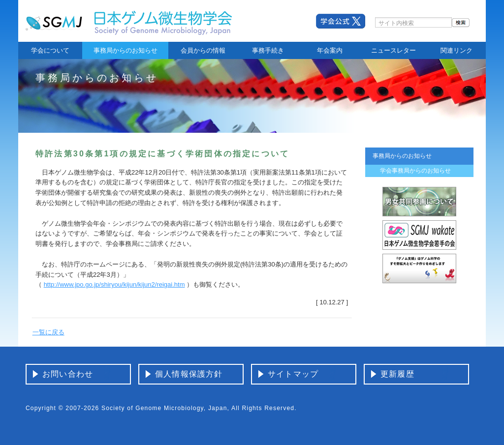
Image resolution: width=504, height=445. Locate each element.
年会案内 (330, 50)
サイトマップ (293, 374)
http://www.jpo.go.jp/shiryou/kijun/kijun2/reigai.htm (114, 284)
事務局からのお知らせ (126, 50)
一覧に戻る (48, 332)
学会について (50, 50)
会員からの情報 (203, 50)
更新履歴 (397, 374)
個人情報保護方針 (189, 374)
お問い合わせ (68, 374)
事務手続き (268, 50)
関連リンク (457, 50)
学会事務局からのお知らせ (415, 171)
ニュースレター (394, 50)
